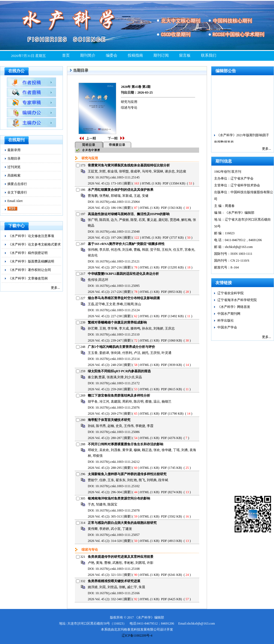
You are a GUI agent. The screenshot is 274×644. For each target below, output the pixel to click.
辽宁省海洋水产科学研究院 (237, 300)
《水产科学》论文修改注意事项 (31, 236)
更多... (55, 288)
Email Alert (15, 201)
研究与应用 (129, 102)
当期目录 (14, 158)
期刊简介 (88, 55)
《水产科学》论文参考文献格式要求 (34, 244)
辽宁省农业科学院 (231, 293)
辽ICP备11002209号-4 (137, 636)
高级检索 (14, 175)
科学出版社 (226, 320)
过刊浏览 (14, 167)
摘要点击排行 (17, 184)
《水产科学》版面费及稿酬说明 (31, 261)
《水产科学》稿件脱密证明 (28, 253)
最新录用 (14, 150)
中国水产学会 (227, 327)
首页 (66, 55)
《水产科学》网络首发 (234, 307)
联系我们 (209, 55)
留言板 (185, 55)
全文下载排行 (17, 192)
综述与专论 (129, 108)
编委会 (112, 55)
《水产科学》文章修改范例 (28, 278)
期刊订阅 (161, 55)
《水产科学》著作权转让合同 (30, 270)
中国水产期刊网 (229, 314)
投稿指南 (135, 55)
